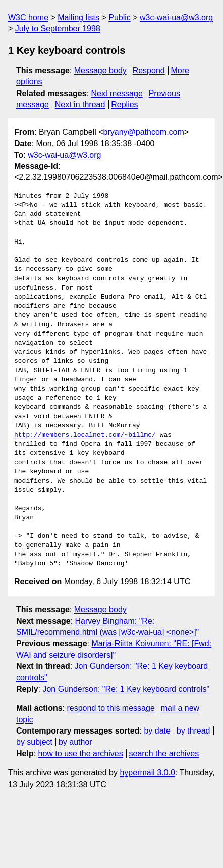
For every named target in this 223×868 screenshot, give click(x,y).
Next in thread (80, 104)
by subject (34, 742)
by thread (193, 731)
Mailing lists (78, 17)
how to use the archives (81, 753)
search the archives (164, 753)
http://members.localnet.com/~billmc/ (85, 435)
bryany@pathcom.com (144, 132)
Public (120, 17)
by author (75, 742)
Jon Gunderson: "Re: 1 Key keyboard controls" (126, 689)
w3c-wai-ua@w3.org (176, 17)
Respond (149, 71)
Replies (124, 104)
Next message (117, 93)
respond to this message (110, 708)
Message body (100, 71)
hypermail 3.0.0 (147, 773)
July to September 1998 (58, 29)
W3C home (28, 17)
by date (157, 731)
